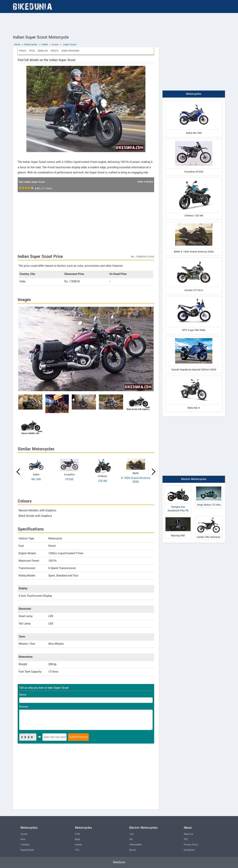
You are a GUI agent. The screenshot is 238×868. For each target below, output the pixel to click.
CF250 (69, 479)
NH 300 (36, 479)
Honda (78, 845)
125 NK (102, 481)
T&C (186, 839)
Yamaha (25, 845)
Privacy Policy (191, 845)
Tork (131, 834)
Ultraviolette (135, 845)
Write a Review (145, 182)
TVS (77, 850)
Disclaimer (189, 850)
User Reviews (70, 51)
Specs (54, 51)
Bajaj (78, 839)
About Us (188, 834)
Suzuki (24, 834)
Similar (43, 51)
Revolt (132, 850)
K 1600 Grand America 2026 (136, 480)
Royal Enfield (27, 850)
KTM (77, 834)
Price (23, 51)
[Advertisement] (119, 23)
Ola (131, 839)
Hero (23, 839)
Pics (32, 51)
